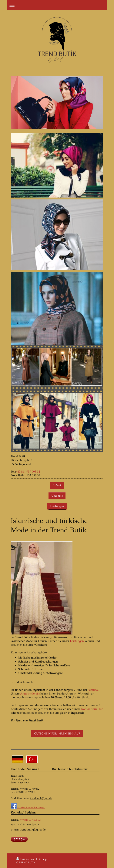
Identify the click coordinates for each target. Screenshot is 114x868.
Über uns (57, 496)
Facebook (94, 690)
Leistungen (57, 506)
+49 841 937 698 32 (28, 472)
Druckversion (26, 859)
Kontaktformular (92, 709)
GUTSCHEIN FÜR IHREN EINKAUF (57, 733)
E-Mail (57, 485)
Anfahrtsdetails (30, 693)
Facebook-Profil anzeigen (31, 807)
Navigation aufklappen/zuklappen (57, 5)
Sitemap (42, 859)
